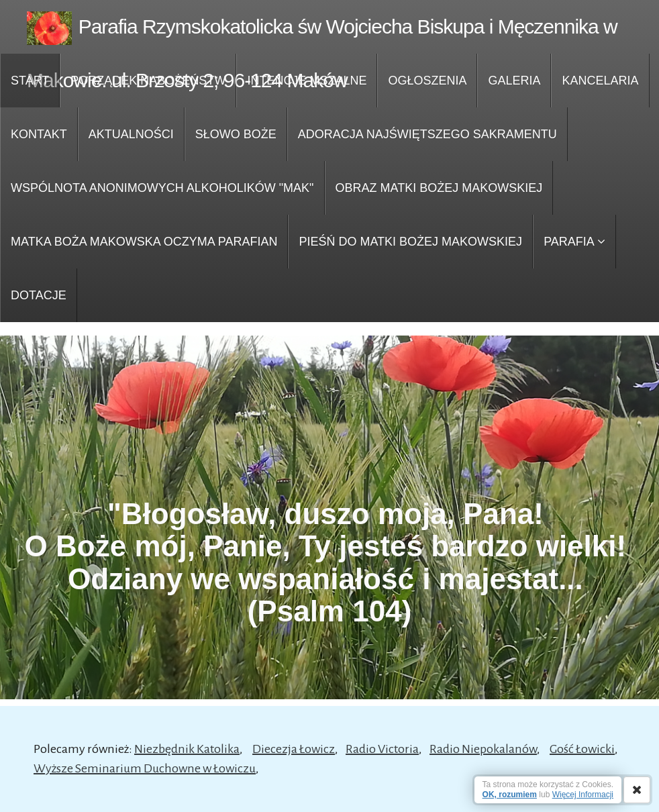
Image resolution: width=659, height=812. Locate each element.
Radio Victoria (382, 749)
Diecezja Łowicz (294, 749)
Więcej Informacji (583, 795)
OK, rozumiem (510, 795)
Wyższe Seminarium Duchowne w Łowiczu (145, 768)
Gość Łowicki (582, 749)
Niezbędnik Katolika (187, 749)
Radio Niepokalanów (483, 749)
